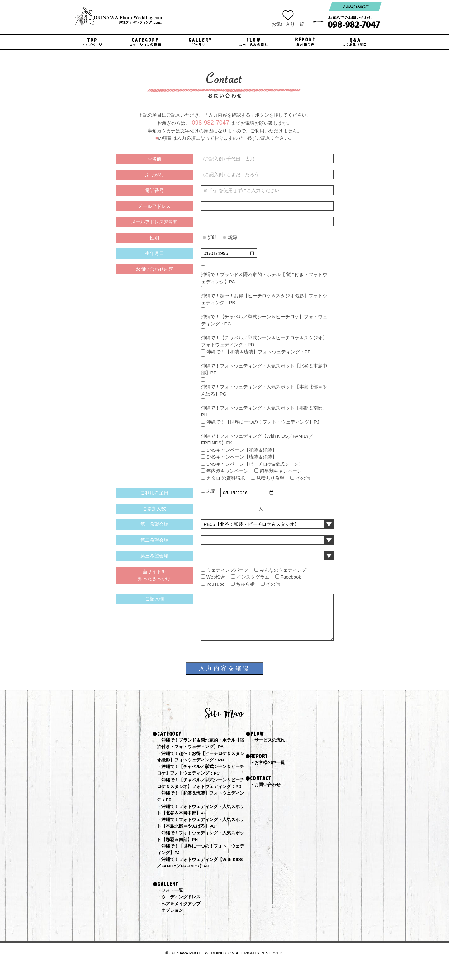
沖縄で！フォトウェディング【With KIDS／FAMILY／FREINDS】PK (257, 440)
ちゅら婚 (245, 584)
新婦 (232, 237)
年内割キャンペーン (227, 471)
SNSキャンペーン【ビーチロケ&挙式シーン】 (255, 464)
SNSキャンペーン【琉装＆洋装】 (242, 457)
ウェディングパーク (227, 570)
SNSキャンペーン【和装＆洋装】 (242, 450)
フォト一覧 (173, 905)
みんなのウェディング (283, 570)
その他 (303, 478)
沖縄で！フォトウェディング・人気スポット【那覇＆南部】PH (264, 411)
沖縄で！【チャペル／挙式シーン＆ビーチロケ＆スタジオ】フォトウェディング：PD (264, 341)
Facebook (291, 577)
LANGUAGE (355, 7)
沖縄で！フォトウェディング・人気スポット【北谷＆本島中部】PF (264, 369)
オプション (173, 926)
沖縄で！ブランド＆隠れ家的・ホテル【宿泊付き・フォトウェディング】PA (264, 278)
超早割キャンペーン (281, 471)
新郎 (212, 237)
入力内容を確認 (224, 668)
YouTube (215, 584)
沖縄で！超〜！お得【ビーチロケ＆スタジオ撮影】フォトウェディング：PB (264, 299)
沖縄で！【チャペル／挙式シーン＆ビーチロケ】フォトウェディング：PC (264, 320)
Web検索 (216, 577)
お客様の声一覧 (271, 763)
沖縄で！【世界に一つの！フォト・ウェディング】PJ (263, 422)
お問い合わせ (268, 786)
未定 (211, 491)
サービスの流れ (271, 740)
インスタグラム (253, 577)
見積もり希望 (270, 478)
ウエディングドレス (182, 912)
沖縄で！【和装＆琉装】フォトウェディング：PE (259, 352)
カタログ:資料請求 (226, 478)
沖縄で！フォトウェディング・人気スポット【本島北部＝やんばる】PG (264, 390)
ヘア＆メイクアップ (182, 919)
